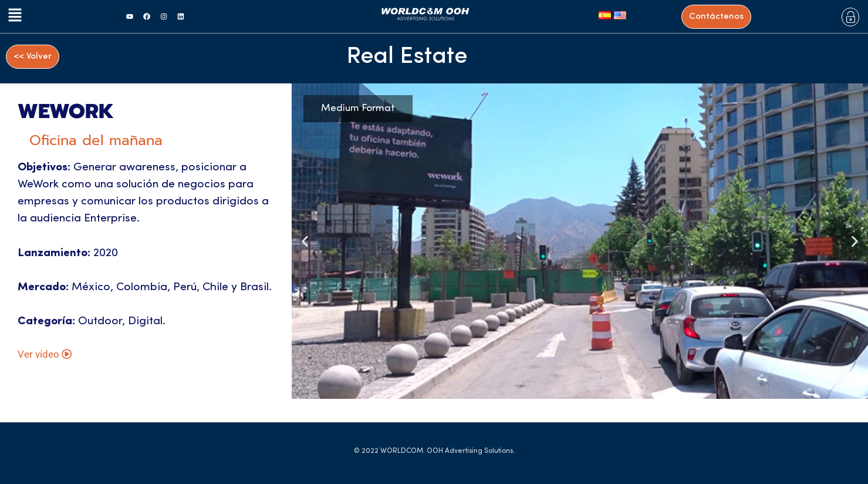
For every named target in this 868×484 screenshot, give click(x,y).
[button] (13, 16)
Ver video (45, 359)
